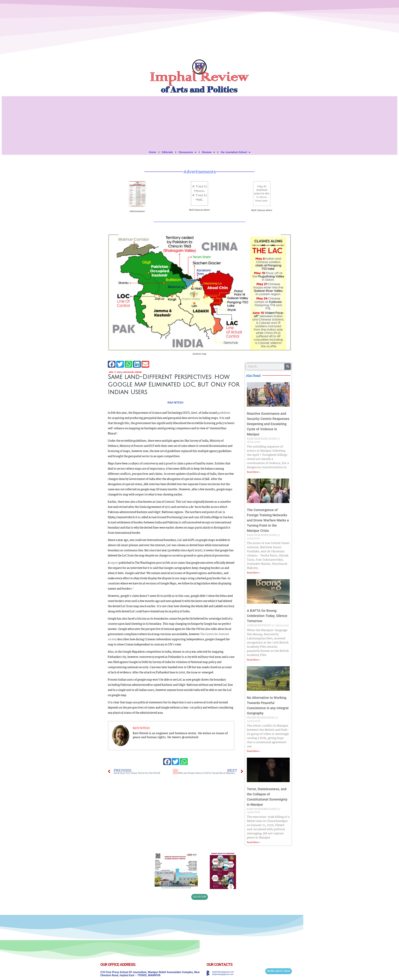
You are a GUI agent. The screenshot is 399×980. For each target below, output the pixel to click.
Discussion (131, 373)
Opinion (142, 373)
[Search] (288, 367)
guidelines (224, 413)
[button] (112, 364)
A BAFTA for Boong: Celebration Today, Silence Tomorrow (267, 616)
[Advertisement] (199, 122)
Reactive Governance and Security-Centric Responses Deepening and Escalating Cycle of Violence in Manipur (268, 424)
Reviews (208, 152)
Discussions (187, 152)
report (114, 563)
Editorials (167, 152)
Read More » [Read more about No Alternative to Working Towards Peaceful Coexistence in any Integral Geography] (254, 751)
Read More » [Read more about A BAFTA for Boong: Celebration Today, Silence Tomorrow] (254, 660)
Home (152, 152)
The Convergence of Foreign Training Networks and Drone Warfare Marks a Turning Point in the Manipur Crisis (268, 520)
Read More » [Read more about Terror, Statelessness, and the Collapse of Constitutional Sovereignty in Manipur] (254, 842)
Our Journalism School (235, 152)
